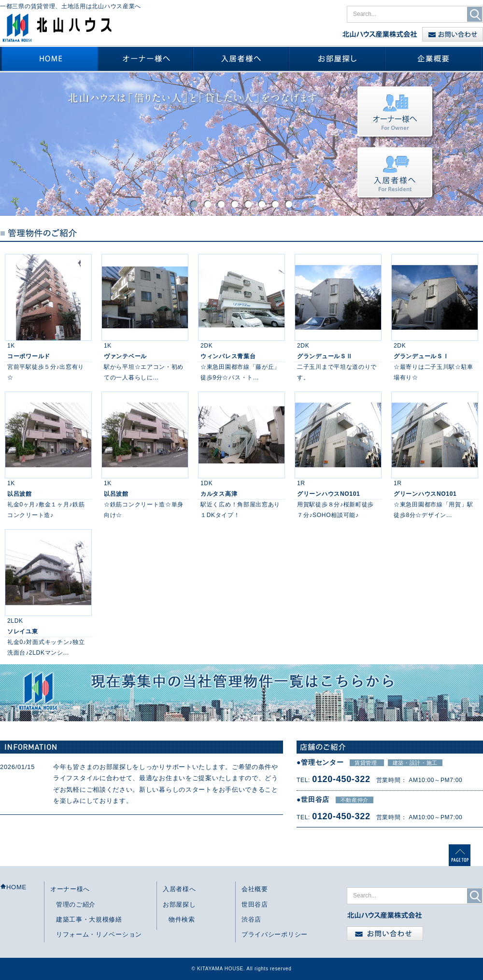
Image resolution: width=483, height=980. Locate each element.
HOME (13, 887)
